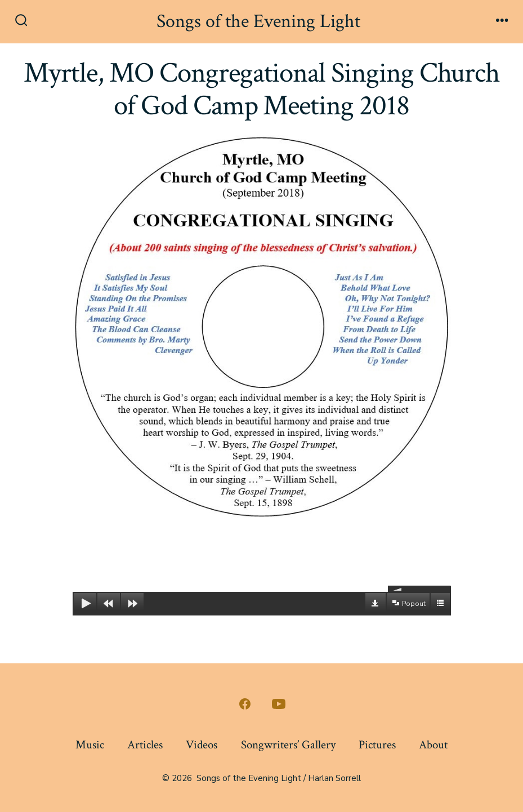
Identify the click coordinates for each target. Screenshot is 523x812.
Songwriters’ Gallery (288, 745)
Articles (145, 745)
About (433, 745)
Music (90, 745)
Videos (202, 745)
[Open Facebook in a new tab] (245, 704)
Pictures (377, 745)
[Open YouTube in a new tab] (279, 704)
